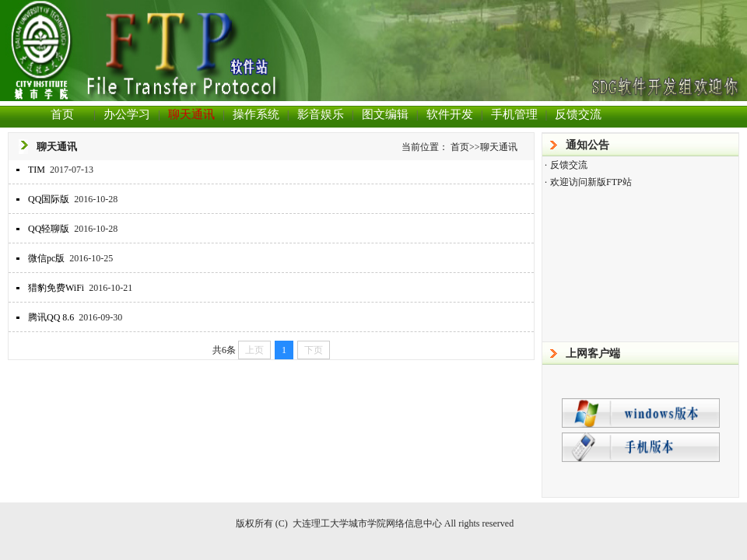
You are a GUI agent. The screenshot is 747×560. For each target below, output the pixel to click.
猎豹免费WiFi (56, 288)
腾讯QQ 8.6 (51, 317)
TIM (37, 170)
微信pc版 (46, 258)
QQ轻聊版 (49, 229)
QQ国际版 (49, 199)
